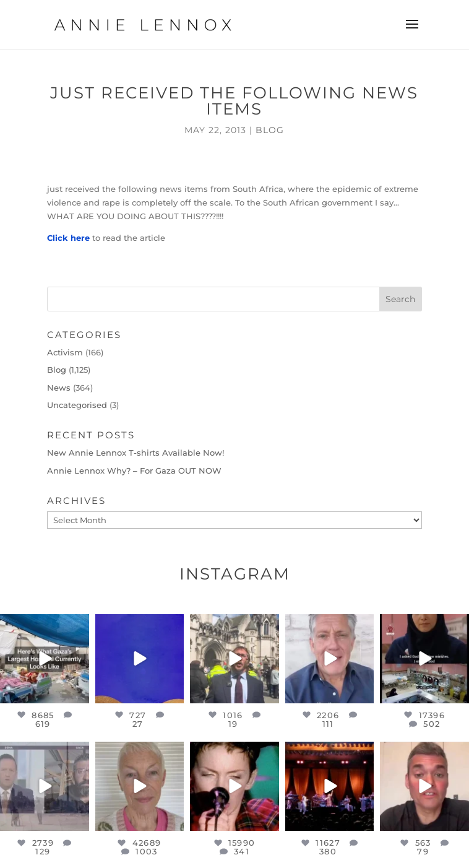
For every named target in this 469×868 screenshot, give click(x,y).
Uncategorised (77, 405)
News (59, 388)
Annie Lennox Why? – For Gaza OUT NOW (134, 471)
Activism (65, 352)
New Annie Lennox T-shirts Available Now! (136, 453)
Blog (270, 130)
